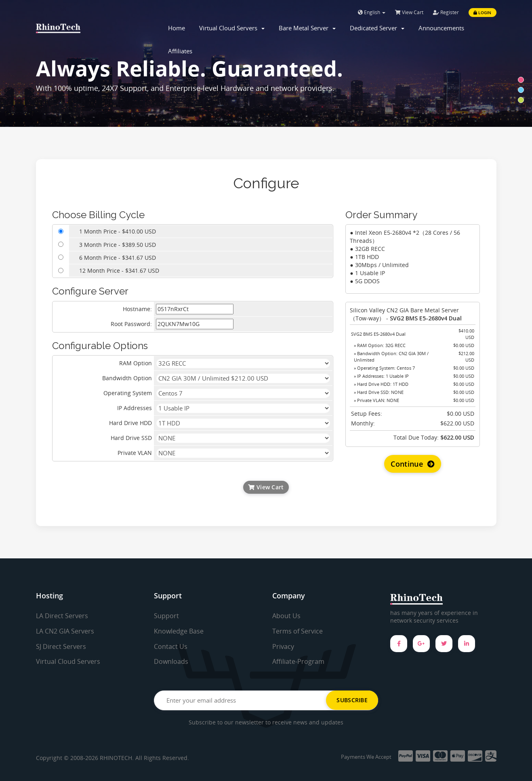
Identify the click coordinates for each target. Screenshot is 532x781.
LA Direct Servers (62, 616)
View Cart (409, 12)
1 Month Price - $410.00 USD (118, 231)
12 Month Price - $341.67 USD (119, 271)
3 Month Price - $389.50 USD (118, 245)
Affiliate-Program (298, 661)
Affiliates (180, 51)
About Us (286, 616)
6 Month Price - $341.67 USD (118, 258)
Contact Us (171, 646)
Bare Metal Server (307, 28)
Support (166, 616)
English (372, 12)
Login (482, 13)
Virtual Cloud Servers (232, 28)
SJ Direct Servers (61, 646)
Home (177, 28)
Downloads (171, 661)
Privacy (283, 646)
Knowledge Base (179, 631)
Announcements (441, 28)
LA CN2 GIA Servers (65, 631)
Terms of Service (298, 631)
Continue (413, 464)
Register (446, 12)
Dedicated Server (377, 28)
